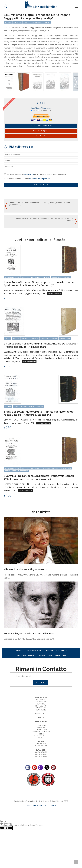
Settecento (41, 706)
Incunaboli (41, 700)
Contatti (20, 650)
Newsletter (61, 655)
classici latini (57, 277)
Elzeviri (24, 407)
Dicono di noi (46, 655)
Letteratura (41, 730)
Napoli (47, 22)
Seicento (41, 704)
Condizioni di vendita (26, 655)
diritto (27, 22)
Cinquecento (41, 702)
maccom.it (34, 809)
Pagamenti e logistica (57, 650)
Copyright (53, 805)
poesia (7, 471)
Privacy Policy (31, 805)
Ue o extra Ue (46, 111)
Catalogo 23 (41, 754)
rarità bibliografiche (49, 339)
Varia (41, 738)
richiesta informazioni (41, 126)
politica (8, 22)
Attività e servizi (35, 650)
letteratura (36, 277)
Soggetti (41, 726)
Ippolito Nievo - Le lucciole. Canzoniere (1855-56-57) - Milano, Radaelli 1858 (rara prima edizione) (40, 204)
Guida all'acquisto (41, 131)
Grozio (32, 407)
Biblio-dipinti (41, 721)
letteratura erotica (20, 471)
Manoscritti (41, 714)
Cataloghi (41, 750)
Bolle (41, 717)
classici (46, 277)
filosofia (18, 22)
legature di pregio (12, 277)
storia (16, 407)
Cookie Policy (42, 805)
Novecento (41, 710)
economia (26, 339)
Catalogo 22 (41, 756)
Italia (35, 111)
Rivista (41, 742)
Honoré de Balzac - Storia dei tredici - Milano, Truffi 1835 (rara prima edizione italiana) (44, 219)
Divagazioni (41, 746)
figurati (46, 468)
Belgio (40, 407)
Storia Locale (41, 736)
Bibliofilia (41, 744)
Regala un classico (41, 136)
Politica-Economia (41, 732)
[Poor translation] (9, 828)
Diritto (41, 728)
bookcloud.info (45, 809)
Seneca (67, 277)
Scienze (41, 734)
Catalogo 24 (41, 752)
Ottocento (41, 708)
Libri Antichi (41, 698)
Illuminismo (37, 22)
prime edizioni (65, 339)
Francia (35, 339)
